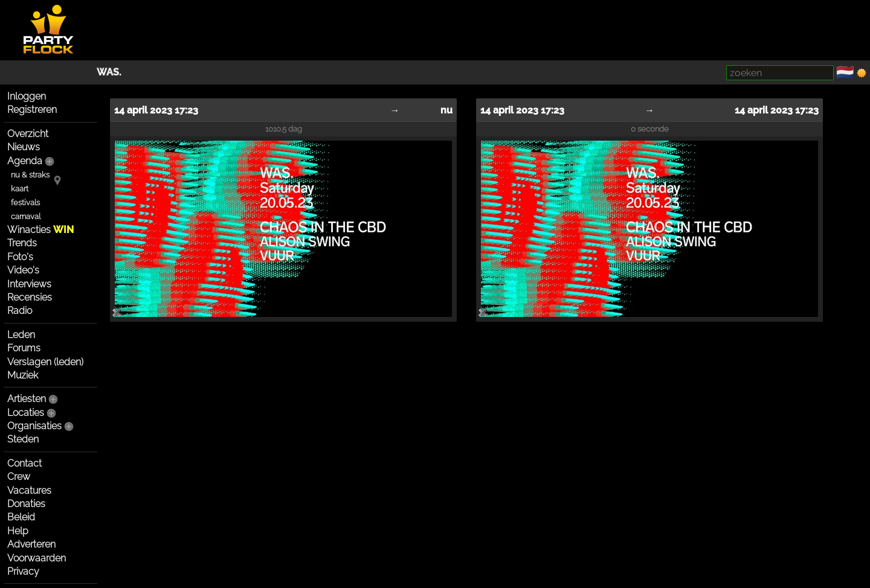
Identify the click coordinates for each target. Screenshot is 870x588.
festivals (25, 203)
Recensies (30, 297)
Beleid (21, 517)
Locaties (26, 413)
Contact (24, 463)
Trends (22, 243)
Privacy (23, 571)
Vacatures (29, 491)
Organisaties (34, 426)
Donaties (26, 504)
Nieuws (24, 147)
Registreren (32, 110)
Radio (20, 311)
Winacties (40, 230)
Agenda (25, 161)
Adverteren (31, 544)
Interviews (29, 284)
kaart (20, 189)
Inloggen (27, 96)
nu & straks (30, 175)
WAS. (109, 72)
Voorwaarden (37, 558)
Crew (19, 477)
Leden (21, 335)
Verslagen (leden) (45, 362)
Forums (24, 348)
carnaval (26, 216)
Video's (23, 270)
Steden (23, 439)
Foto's (20, 257)
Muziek (23, 375)
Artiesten (27, 399)
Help (18, 531)
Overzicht (28, 134)
